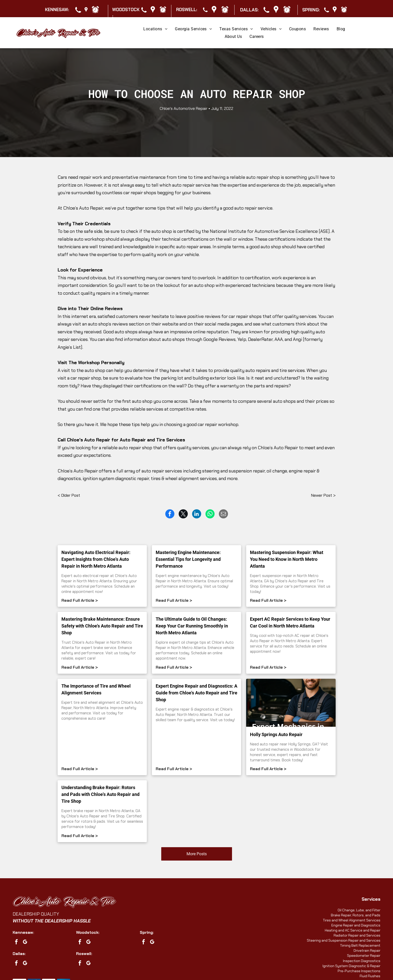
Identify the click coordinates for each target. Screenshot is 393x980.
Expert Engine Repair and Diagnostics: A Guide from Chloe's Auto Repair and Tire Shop (196, 693)
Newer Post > (323, 495)
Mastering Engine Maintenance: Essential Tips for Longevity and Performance (188, 559)
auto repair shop (263, 177)
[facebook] (16, 943)
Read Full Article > (80, 600)
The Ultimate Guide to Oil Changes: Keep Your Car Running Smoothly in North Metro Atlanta (192, 626)
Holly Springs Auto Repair (276, 734)
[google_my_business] (25, 943)
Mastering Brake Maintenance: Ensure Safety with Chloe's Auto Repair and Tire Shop (102, 626)
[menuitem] (155, 29)
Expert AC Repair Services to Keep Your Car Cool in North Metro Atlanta (290, 622)
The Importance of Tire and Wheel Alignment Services (96, 689)
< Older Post (69, 495)
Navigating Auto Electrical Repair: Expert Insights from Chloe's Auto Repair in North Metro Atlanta (96, 559)
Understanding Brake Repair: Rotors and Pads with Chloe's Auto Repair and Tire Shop (100, 794)
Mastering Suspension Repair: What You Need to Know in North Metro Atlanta (287, 559)
